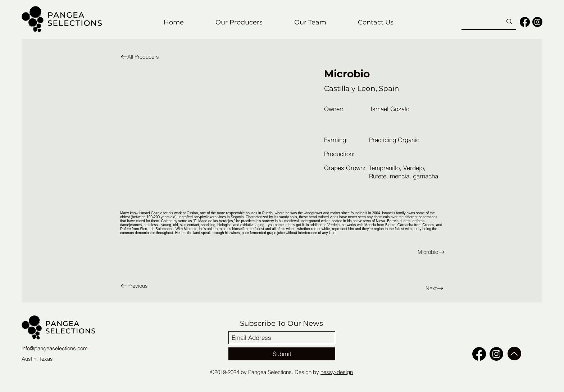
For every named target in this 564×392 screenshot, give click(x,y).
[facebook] (525, 22)
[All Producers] (149, 57)
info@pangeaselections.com (55, 348)
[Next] (421, 288)
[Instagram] (537, 22)
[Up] (514, 354)
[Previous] (149, 286)
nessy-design (337, 372)
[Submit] (282, 354)
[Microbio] (365, 252)
